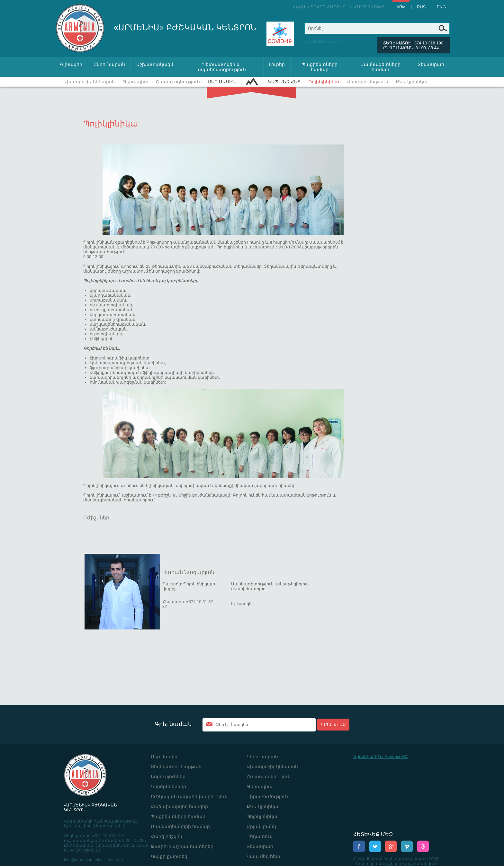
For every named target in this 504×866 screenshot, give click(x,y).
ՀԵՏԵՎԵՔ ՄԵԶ (373, 834)
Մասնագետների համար (380, 67)
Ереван (319, 40)
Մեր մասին (222, 82)
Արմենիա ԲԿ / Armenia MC (381, 756)
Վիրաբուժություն (368, 82)
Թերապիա (135, 82)
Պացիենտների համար (320, 67)
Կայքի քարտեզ (169, 856)
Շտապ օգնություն (178, 82)
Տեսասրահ (431, 64)
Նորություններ (168, 777)
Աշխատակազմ (155, 64)
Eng (441, 7)
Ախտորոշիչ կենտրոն (89, 82)
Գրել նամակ (173, 724)
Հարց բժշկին (370, 7)
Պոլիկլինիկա (324, 82)
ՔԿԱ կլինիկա (412, 82)
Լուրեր (277, 64)
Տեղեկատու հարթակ (176, 767)
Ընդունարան (109, 64)
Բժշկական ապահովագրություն (189, 796)
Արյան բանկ (261, 826)
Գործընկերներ (168, 787)
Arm (401, 7)
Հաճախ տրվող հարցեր (319, 7)
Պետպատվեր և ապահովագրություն (221, 67)
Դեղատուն (260, 836)
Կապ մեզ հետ (284, 82)
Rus (421, 7)
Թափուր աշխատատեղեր (182, 846)
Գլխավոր (71, 64)
